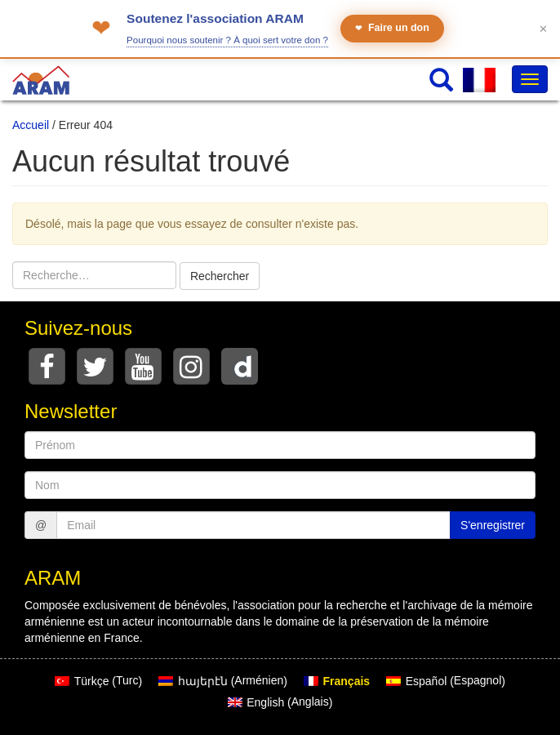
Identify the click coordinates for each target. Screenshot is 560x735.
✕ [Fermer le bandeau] (543, 29)
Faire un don (392, 28)
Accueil (31, 125)
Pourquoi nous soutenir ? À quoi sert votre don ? (227, 40)
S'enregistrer (493, 525)
